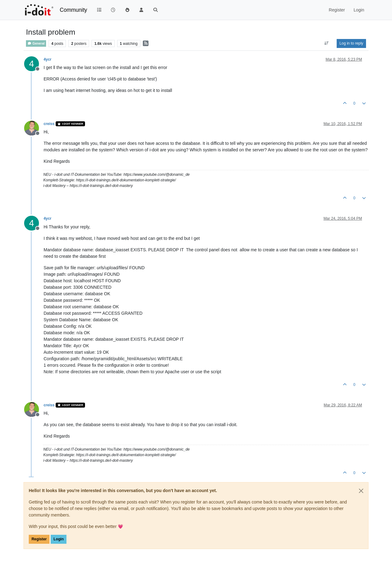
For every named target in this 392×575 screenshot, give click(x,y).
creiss (49, 124)
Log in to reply (351, 43)
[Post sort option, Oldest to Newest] (327, 43)
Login (59, 539)
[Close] (361, 491)
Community (73, 10)
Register (39, 539)
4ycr (47, 59)
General (36, 43)
